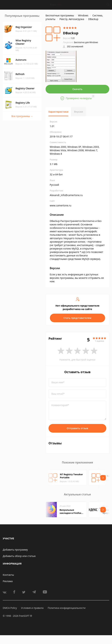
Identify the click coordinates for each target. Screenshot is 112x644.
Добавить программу (15, 550)
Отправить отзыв (77, 428)
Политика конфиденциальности (67, 608)
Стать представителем (77, 318)
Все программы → (22, 116)
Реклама (8, 581)
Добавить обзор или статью (19, 556)
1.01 (69, 38)
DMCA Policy (10, 608)
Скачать (77, 89)
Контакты (8, 575)
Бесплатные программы (60, 15)
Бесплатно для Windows (86, 42)
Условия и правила (32, 608)
